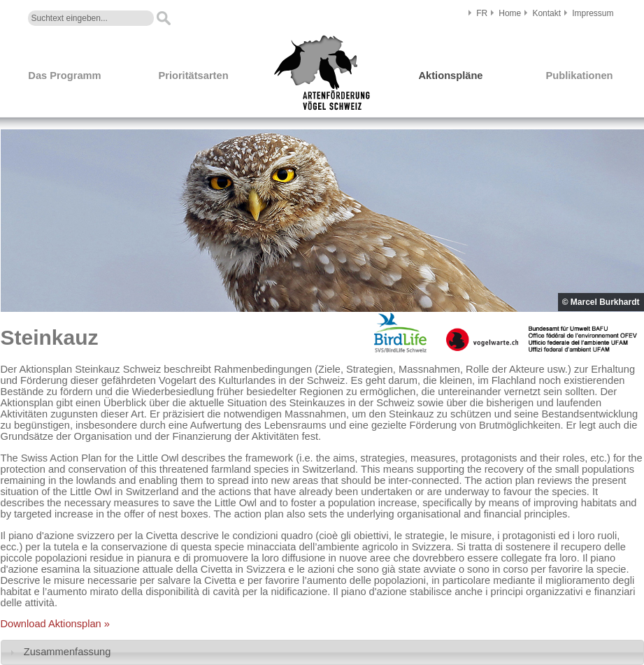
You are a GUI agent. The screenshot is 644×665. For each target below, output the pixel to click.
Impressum (593, 13)
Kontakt (546, 13)
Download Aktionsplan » (55, 624)
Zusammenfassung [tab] (59, 652)
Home (510, 13)
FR (482, 13)
